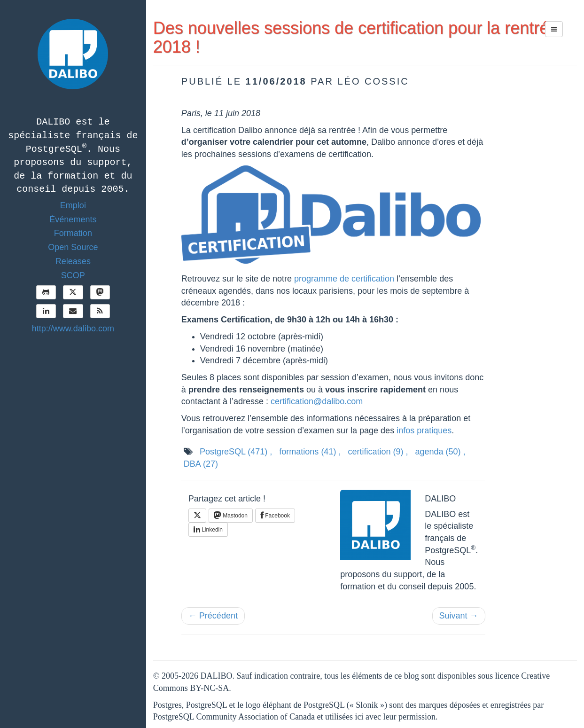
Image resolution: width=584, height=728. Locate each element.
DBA (201, 464)
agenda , (440, 452)
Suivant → (459, 616)
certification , (378, 452)
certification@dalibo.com (317, 401)
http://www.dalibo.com (73, 329)
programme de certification (344, 279)
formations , (310, 452)
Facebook (275, 516)
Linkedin (208, 530)
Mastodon (231, 515)
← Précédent (213, 616)
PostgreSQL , (236, 452)
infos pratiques (424, 431)
